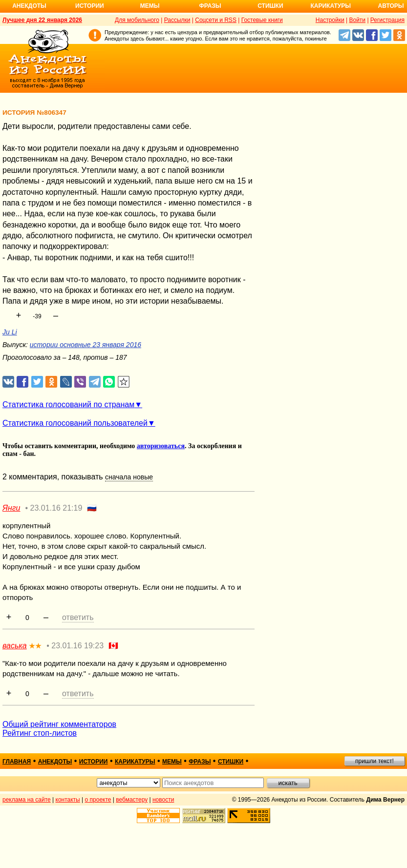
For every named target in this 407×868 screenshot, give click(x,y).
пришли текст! (375, 761)
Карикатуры (331, 6)
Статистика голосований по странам (68, 404)
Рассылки (177, 20)
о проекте (98, 800)
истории (94, 762)
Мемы (150, 6)
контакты (68, 800)
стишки (231, 762)
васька (15, 646)
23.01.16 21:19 (56, 508)
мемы (172, 762)
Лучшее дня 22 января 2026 (42, 20)
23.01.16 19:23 (77, 646)
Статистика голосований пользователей (75, 423)
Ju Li (10, 332)
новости (163, 800)
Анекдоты (29, 6)
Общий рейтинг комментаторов (59, 724)
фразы (200, 762)
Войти (357, 20)
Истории (90, 6)
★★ (35, 646)
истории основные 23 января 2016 (86, 345)
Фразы (210, 6)
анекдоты (55, 762)
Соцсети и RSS (216, 20)
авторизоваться (161, 446)
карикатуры (135, 762)
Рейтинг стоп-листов (40, 733)
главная (17, 762)
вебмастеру (132, 800)
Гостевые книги (262, 20)
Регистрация (387, 20)
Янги (11, 508)
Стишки (270, 6)
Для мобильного (137, 20)
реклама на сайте (27, 800)
